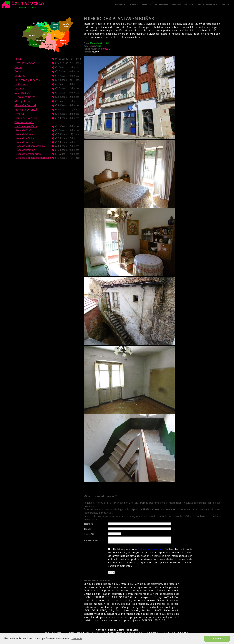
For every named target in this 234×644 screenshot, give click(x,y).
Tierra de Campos (26, 118)
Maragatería (22, 101)
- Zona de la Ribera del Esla (30, 146)
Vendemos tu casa (182, 4)
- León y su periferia (26, 126)
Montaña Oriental (26, 110)
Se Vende (134, 4)
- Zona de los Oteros (26, 142)
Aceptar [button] (217, 639)
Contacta (226, 4)
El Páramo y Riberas (27, 80)
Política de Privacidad (150, 551)
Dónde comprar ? (207, 4)
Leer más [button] (77, 638)
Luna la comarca (25, 97)
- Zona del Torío (23, 130)
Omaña (19, 114)
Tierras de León (24, 122)
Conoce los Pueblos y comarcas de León (117, 631)
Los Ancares (22, 93)
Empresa (120, 4)
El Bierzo (20, 76)
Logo (24, 5)
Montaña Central (25, 105)
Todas (18, 59)
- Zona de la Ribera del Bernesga (33, 158)
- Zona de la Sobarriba (27, 138)
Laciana (19, 88)
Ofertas (147, 4)
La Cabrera (21, 84)
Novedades (162, 4)
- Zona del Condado (26, 134)
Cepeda (19, 71)
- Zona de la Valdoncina (28, 154)
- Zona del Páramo (25, 150)
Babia (18, 67)
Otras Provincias (25, 63)
